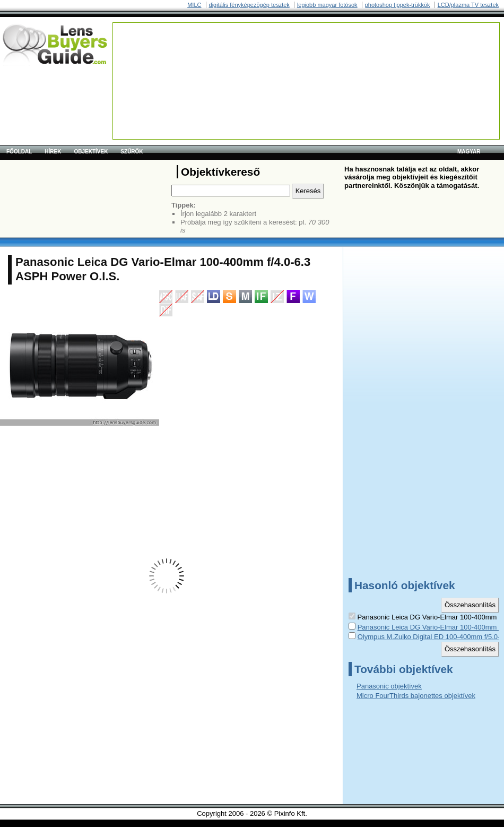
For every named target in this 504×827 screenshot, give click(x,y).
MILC (194, 5)
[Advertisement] (156, 56)
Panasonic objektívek (389, 686)
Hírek (53, 152)
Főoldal (19, 152)
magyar (469, 152)
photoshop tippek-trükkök (398, 5)
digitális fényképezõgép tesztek (249, 5)
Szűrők (132, 152)
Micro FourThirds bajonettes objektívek (416, 696)
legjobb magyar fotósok (327, 5)
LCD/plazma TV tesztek (468, 5)
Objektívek (91, 152)
